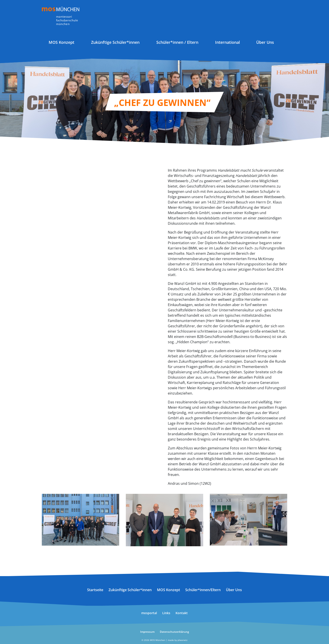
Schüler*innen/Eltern (203, 590)
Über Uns (265, 42)
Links (166, 613)
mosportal (149, 613)
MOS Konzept (61, 42)
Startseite (95, 590)
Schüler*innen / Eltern (177, 42)
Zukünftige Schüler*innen (115, 42)
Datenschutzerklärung (174, 632)
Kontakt (182, 613)
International (228, 42)
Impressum (147, 632)
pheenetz (183, 640)
